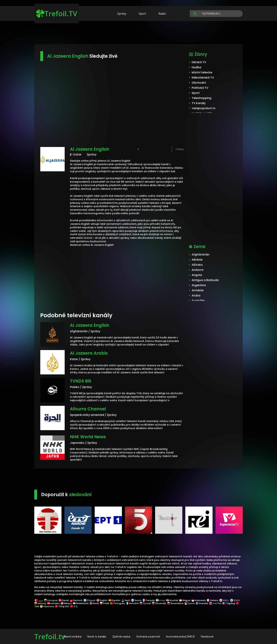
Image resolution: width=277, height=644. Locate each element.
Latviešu (53, 603)
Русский (145, 603)
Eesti (126, 600)
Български (51, 600)
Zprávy (122, 14)
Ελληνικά (89, 600)
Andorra (198, 270)
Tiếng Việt (62, 606)
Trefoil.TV (57, 13)
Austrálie (198, 301)
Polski (104, 603)
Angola (197, 275)
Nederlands (81, 603)
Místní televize (202, 72)
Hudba (196, 67)
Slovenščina (175, 603)
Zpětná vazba (121, 637)
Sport (142, 14)
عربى (39, 600)
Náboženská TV (203, 78)
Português (118, 603)
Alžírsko (197, 265)
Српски (190, 603)
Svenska (202, 603)
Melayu (66, 603)
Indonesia (199, 600)
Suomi (136, 600)
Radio (162, 14)
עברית (160, 600)
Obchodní (199, 83)
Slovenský (159, 603)
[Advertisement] (138, 33)
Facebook (207, 637)
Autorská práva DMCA (180, 637)
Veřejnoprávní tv (204, 108)
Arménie (198, 290)
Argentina (199, 285)
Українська (47, 606)
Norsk (94, 603)
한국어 (235, 600)
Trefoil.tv (50, 637)
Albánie (197, 260)
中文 (74, 606)
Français (149, 600)
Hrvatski (172, 600)
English (102, 600)
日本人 (224, 600)
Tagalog (229, 603)
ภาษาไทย (215, 603)
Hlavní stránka (72, 637)
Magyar (185, 600)
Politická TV (200, 88)
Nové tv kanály (97, 637)
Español (114, 600)
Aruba (196, 295)
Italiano (213, 600)
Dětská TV (199, 62)
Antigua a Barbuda (205, 280)
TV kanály (199, 103)
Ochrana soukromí (148, 637)
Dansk (64, 600)
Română (132, 603)
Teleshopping (201, 98)
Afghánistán (201, 255)
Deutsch (76, 600)
